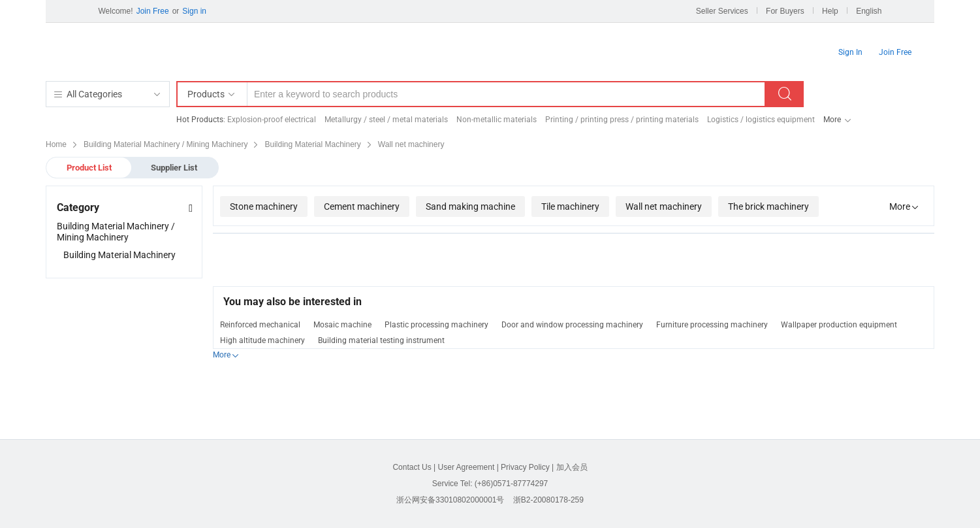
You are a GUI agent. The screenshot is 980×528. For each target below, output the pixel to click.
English (869, 11)
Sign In (850, 52)
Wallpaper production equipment (839, 325)
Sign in (194, 11)
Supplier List (174, 168)
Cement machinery (362, 206)
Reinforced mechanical (260, 325)
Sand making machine (470, 206)
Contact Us (412, 467)
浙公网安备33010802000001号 (450, 500)
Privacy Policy (525, 467)
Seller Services (722, 11)
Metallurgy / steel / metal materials (386, 120)
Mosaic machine (342, 325)
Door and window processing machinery (572, 325)
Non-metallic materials (497, 120)
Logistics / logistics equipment (761, 120)
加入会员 (572, 467)
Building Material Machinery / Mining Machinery (116, 232)
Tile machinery (570, 206)
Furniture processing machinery (712, 325)
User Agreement (466, 467)
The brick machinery (768, 206)
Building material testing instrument (381, 340)
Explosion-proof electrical (272, 120)
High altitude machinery (262, 340)
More (832, 120)
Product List (89, 168)
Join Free (153, 11)
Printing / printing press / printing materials (622, 120)
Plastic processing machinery (436, 325)
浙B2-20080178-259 (548, 500)
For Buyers (785, 11)
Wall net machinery (664, 206)
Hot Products (200, 120)
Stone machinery (264, 206)
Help (830, 11)
